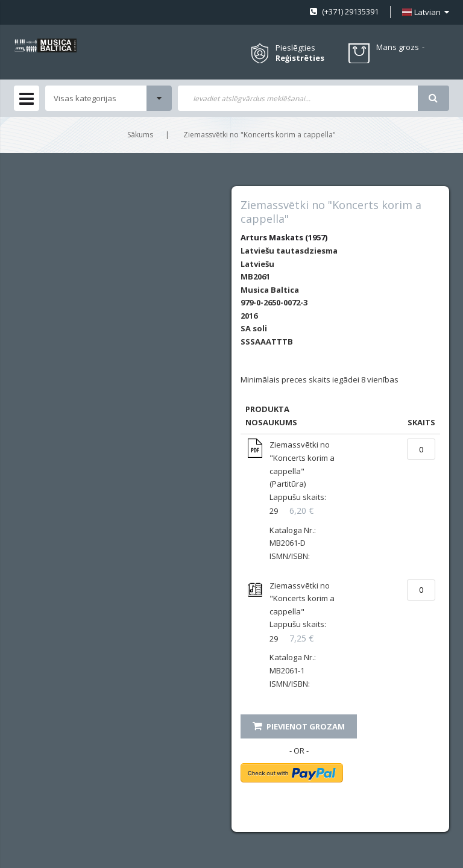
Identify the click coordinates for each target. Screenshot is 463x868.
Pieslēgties (295, 48)
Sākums (140, 135)
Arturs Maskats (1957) (284, 237)
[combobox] (298, 98)
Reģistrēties (300, 58)
